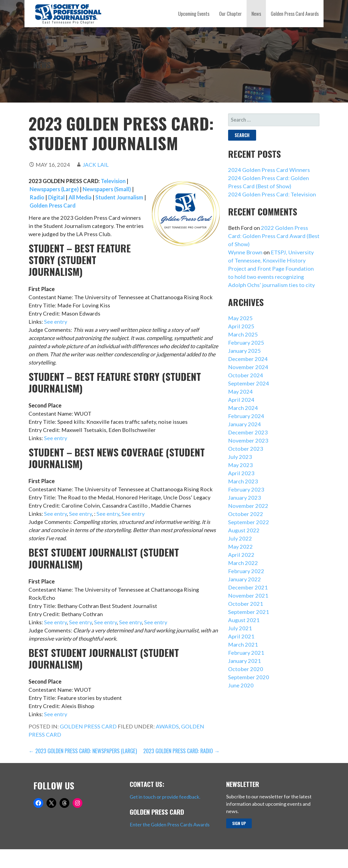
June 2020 (241, 685)
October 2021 (246, 604)
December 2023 (248, 432)
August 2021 (244, 620)
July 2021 (240, 628)
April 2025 (241, 326)
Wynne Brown (245, 252)
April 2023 (241, 473)
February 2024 (246, 416)
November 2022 (248, 506)
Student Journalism (119, 197)
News (256, 14)
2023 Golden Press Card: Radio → (181, 751)
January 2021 (245, 661)
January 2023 (245, 498)
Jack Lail (96, 165)
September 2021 (249, 612)
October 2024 (246, 375)
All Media (80, 197)
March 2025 (243, 334)
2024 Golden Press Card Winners (269, 170)
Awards (167, 726)
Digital (56, 197)
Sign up (239, 823)
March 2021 (243, 644)
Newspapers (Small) (107, 189)
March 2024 (243, 408)
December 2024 (248, 359)
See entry (56, 322)
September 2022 (249, 522)
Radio (37, 197)
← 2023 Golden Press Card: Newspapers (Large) (83, 751)
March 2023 (243, 481)
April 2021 (241, 636)
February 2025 (246, 342)
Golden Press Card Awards (295, 14)
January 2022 (245, 579)
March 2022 (243, 563)
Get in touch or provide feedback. (165, 797)
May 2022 (240, 546)
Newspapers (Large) (54, 189)
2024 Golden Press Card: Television (272, 194)
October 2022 (246, 514)
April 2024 (241, 400)
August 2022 (244, 530)
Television (113, 181)
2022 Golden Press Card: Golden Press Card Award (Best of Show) (274, 236)
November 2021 (248, 595)
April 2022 (241, 555)
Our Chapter (230, 14)
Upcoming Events (194, 14)
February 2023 (246, 489)
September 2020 (249, 677)
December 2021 (248, 587)
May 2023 (240, 465)
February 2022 (246, 571)
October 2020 (246, 669)
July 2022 (240, 538)
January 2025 (245, 351)
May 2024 (240, 391)
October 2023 (246, 449)
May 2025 (240, 318)
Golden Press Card (53, 205)
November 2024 (248, 367)
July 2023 (240, 457)
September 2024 (249, 383)
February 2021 (246, 653)
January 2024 (245, 424)
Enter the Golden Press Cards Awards (170, 824)
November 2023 (248, 440)
